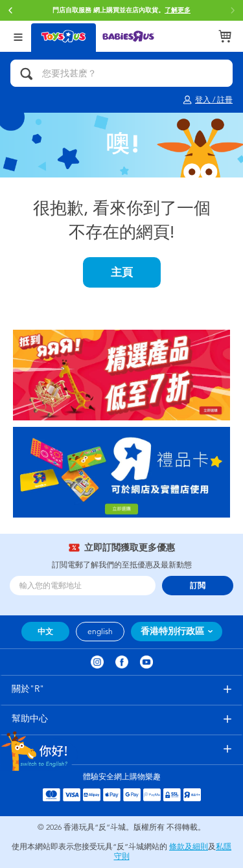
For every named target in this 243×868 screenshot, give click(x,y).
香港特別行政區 (172, 631)
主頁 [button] (122, 272)
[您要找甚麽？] (121, 73)
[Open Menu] (18, 36)
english (100, 632)
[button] (10, 10)
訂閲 (198, 586)
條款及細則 (189, 847)
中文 (45, 632)
